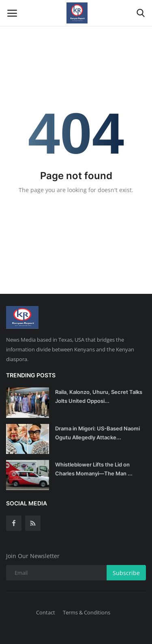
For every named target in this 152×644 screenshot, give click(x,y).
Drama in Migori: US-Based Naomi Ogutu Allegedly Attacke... (97, 433)
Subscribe (126, 573)
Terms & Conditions (87, 612)
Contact (46, 612)
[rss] (33, 523)
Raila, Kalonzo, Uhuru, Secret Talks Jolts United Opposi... (99, 396)
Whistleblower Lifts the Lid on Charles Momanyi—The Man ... (94, 469)
